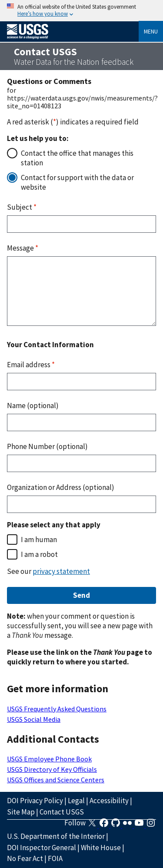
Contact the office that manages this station (77, 158)
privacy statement (61, 571)
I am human (39, 540)
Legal (76, 801)
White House (101, 848)
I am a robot (39, 554)
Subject (22, 207)
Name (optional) (33, 406)
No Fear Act (25, 858)
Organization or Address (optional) (61, 487)
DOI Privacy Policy (35, 801)
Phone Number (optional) (47, 446)
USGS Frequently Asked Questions (57, 709)
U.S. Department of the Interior (56, 836)
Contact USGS (62, 812)
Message (23, 248)
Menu (151, 31)
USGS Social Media (34, 719)
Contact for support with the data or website (77, 182)
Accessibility (109, 801)
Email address (31, 365)
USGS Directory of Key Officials (52, 769)
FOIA (55, 858)
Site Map (21, 812)
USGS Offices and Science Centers (56, 780)
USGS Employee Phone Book (49, 759)
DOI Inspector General (42, 848)
